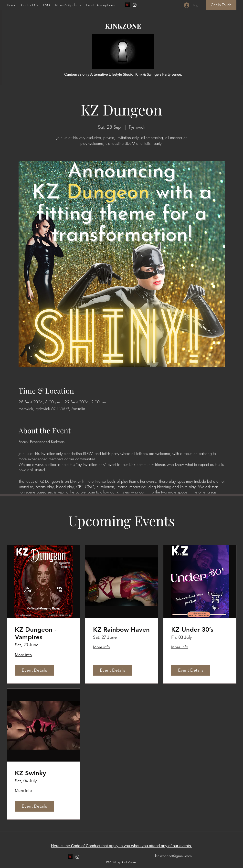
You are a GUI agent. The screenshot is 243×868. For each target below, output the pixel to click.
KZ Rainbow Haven (121, 630)
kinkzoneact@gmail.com (173, 856)
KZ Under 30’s (192, 630)
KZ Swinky (31, 773)
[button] (47, 5)
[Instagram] (135, 5)
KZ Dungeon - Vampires (36, 633)
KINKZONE (123, 26)
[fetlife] (127, 5)
